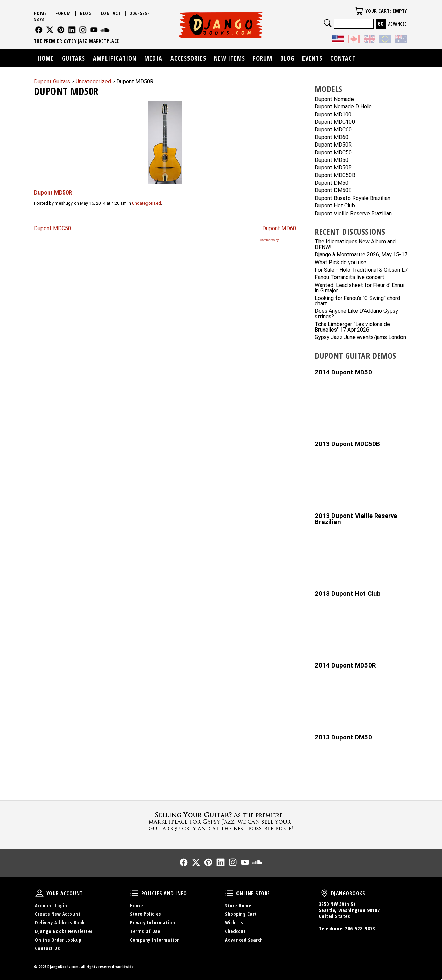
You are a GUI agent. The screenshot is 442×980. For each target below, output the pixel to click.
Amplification (115, 58)
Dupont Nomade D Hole (343, 107)
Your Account (39, 893)
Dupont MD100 (333, 115)
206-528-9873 (360, 928)
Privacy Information (153, 922)
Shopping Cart (241, 914)
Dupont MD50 (332, 160)
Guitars (73, 58)
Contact (111, 13)
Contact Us (47, 948)
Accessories (188, 58)
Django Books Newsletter (64, 931)
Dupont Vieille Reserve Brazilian (353, 214)
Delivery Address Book (60, 922)
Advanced (398, 24)
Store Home (238, 905)
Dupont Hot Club (335, 206)
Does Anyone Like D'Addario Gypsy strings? (356, 314)
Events (312, 58)
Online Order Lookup (58, 940)
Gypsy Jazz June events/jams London (360, 337)
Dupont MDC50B (335, 176)
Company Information (155, 940)
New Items (230, 58)
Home (40, 13)
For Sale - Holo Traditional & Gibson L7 (361, 270)
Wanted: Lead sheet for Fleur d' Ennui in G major (359, 288)
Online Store (229, 893)
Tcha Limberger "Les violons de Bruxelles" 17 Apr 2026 (352, 327)
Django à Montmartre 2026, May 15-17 (361, 255)
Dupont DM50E (333, 191)
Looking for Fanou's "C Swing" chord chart (357, 301)
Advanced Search (244, 940)
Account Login (51, 905)
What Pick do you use (341, 263)
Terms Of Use (145, 931)
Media (153, 58)
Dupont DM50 (332, 183)
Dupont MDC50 (53, 228)
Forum (63, 13)
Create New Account (58, 914)
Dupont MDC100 (335, 122)
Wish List (235, 922)
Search (328, 23)
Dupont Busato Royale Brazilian (353, 198)
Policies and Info (134, 893)
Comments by (277, 240)
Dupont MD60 (279, 228)
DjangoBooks (324, 893)
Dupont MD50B (333, 168)
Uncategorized (146, 203)
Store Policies (145, 914)
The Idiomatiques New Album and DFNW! (355, 245)
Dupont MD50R (333, 145)
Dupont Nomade (334, 99)
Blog (86, 13)
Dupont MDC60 (333, 130)
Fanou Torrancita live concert (350, 278)
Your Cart (359, 11)
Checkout (235, 931)
